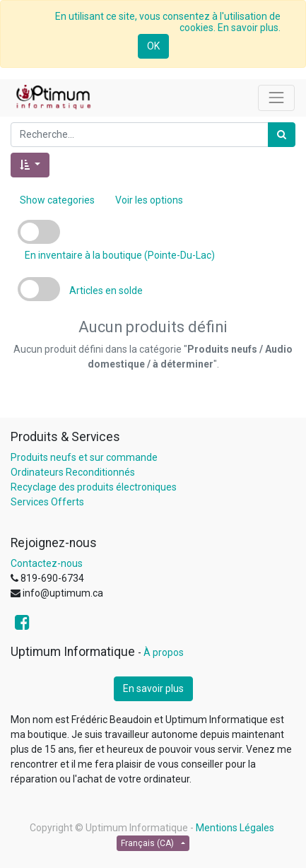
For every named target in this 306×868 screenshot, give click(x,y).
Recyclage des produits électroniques (94, 487)
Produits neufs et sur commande (84, 457)
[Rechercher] (282, 135)
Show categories (57, 200)
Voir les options (149, 200)
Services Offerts (47, 502)
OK (153, 46)
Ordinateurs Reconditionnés (73, 472)
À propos (164, 652)
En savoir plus (153, 688)
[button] (30, 165)
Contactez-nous (47, 563)
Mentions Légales (235, 828)
